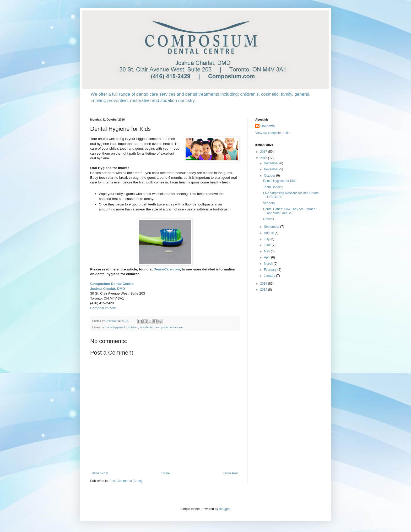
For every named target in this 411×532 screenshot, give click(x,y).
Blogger (224, 509)
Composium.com (103, 308)
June (268, 245)
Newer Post (100, 473)
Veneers (269, 203)
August (269, 233)
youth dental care (172, 327)
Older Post (231, 473)
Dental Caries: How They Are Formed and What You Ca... (289, 211)
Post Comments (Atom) (126, 481)
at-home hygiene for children (120, 327)
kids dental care (150, 327)
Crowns (269, 219)
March (269, 264)
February (271, 270)
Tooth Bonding (273, 187)
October (270, 176)
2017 (264, 152)
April (267, 257)
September (272, 227)
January (270, 276)
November (272, 169)
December (272, 163)
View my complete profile (273, 133)
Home (166, 473)
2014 (264, 290)
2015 (264, 284)
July (267, 239)
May (267, 251)
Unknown (268, 126)
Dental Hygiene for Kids (280, 181)
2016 (264, 158)
